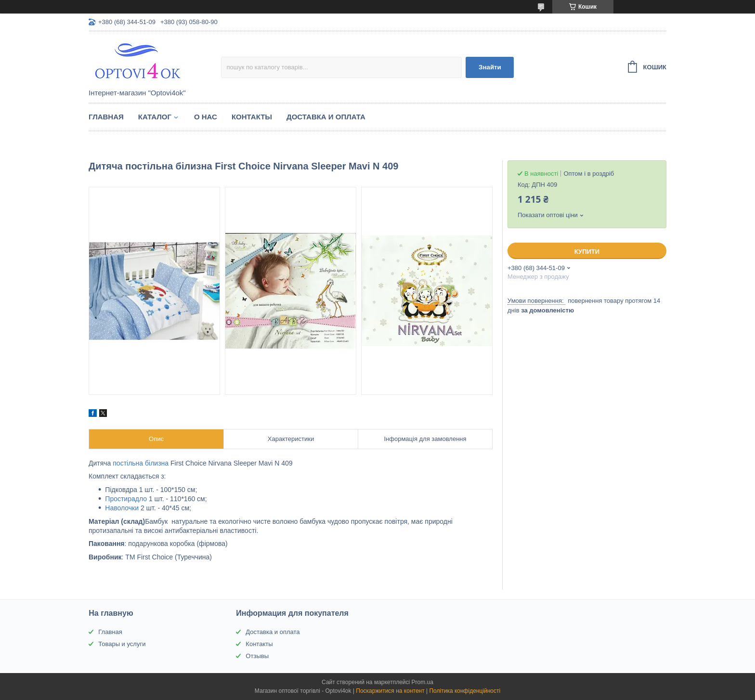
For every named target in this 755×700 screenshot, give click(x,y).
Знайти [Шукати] (490, 67)
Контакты (252, 117)
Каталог (155, 117)
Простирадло (126, 499)
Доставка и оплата (326, 117)
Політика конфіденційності (465, 691)
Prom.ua (423, 682)
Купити (587, 252)
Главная (106, 117)
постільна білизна (141, 463)
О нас (206, 117)
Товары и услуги (122, 644)
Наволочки (122, 508)
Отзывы (257, 656)
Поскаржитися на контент (390, 691)
